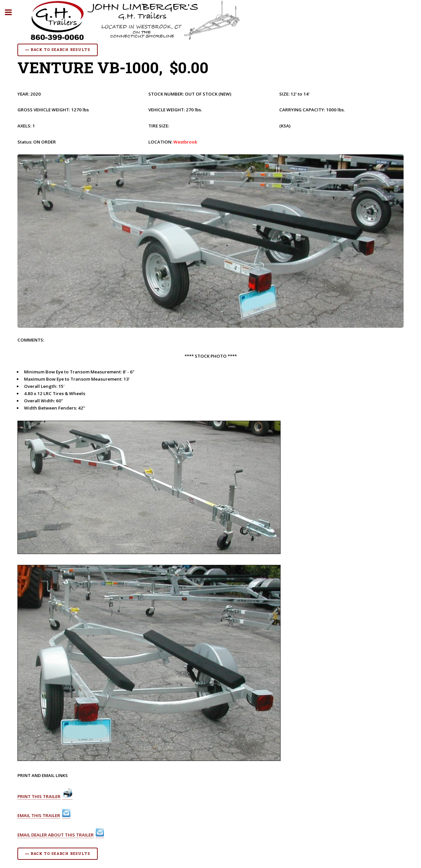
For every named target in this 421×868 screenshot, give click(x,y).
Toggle (12, 12)
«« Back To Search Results (58, 50)
